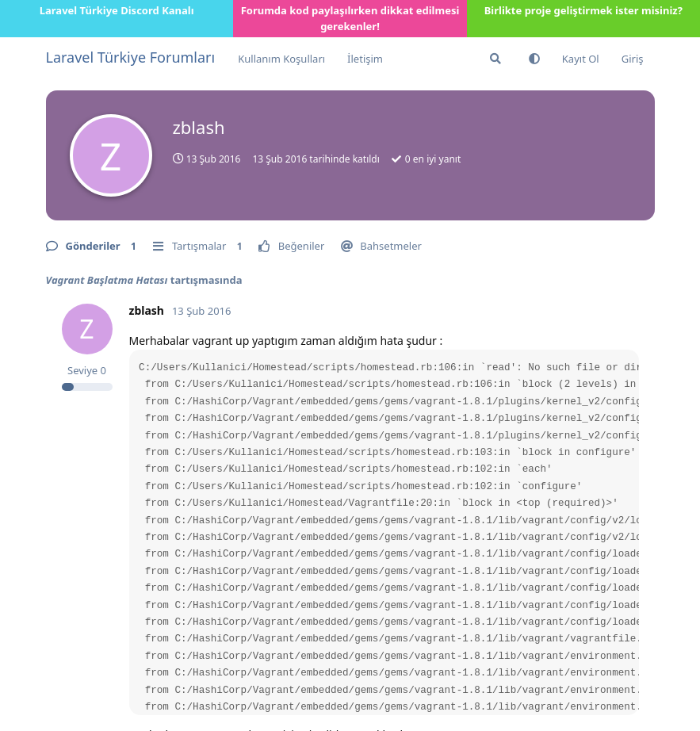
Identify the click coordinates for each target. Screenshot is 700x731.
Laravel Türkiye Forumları (131, 57)
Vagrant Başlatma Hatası (107, 280)
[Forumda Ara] (495, 59)
